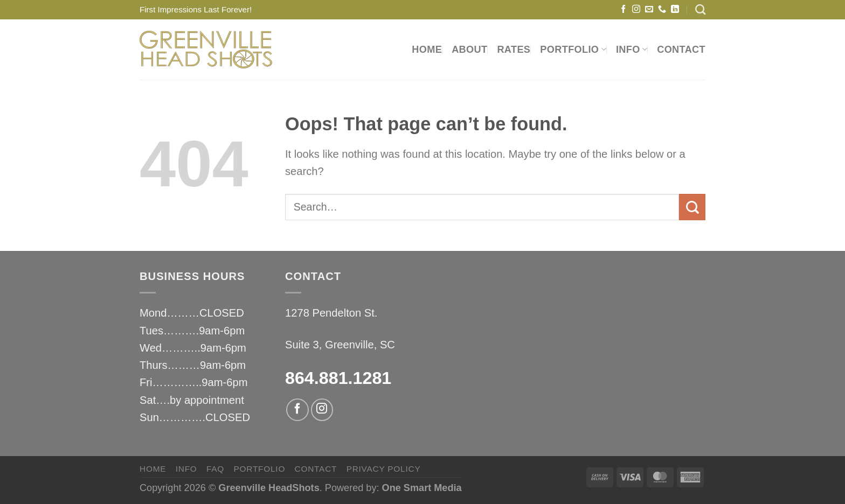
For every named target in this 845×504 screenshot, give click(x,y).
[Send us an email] (649, 9)
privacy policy (384, 469)
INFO (632, 50)
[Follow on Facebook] (623, 9)
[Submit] (692, 207)
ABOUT (469, 50)
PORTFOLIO (573, 50)
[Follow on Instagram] (636, 9)
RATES (514, 50)
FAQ (215, 469)
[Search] (700, 9)
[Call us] (662, 9)
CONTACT (681, 50)
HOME (427, 50)
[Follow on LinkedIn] (675, 9)
